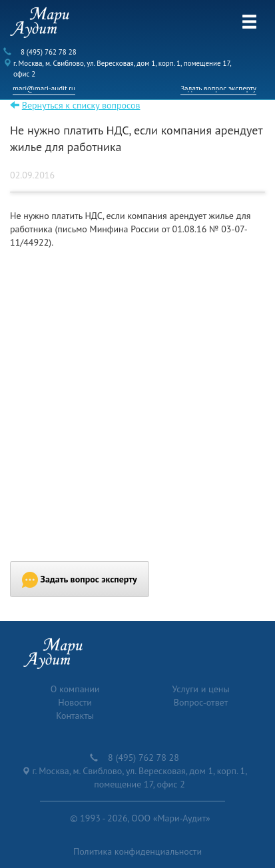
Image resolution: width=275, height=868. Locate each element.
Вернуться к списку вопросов (81, 105)
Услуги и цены (200, 689)
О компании (75, 689)
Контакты (75, 716)
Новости (75, 702)
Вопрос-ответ (201, 702)
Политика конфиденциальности (137, 851)
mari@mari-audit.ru (44, 89)
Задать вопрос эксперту (218, 89)
